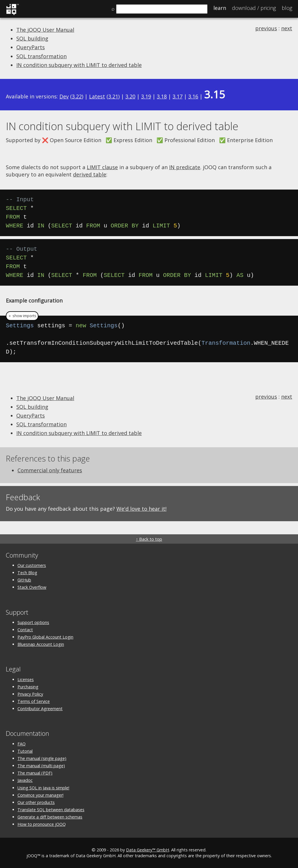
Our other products (36, 802)
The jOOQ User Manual (45, 30)
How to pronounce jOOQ (42, 824)
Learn (220, 8)
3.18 (162, 96)
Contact (25, 630)
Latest (97, 96)
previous (266, 28)
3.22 (77, 96)
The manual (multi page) (41, 766)
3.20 (130, 96)
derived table (90, 174)
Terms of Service (34, 701)
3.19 (146, 96)
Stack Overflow (32, 587)
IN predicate (185, 167)
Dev (64, 96)
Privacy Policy (30, 694)
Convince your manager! (40, 795)
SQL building (32, 38)
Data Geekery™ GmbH (148, 850)
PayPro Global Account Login (45, 637)
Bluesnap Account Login (41, 644)
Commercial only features (50, 470)
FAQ (22, 744)
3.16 (193, 96)
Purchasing (28, 687)
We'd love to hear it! (141, 509)
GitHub (24, 580)
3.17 (178, 96)
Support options (33, 622)
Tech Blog (27, 573)
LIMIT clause (102, 167)
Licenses (26, 679)
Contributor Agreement (40, 709)
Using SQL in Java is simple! (43, 788)
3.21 (113, 96)
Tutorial (25, 751)
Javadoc (25, 780)
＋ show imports (22, 316)
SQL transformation (41, 56)
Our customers (32, 565)
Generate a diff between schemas (50, 817)
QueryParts (31, 47)
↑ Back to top (149, 539)
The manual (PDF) (35, 773)
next (287, 28)
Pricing (254, 8)
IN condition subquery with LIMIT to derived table (79, 65)
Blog (287, 8)
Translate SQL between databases (51, 810)
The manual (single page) (42, 758)
